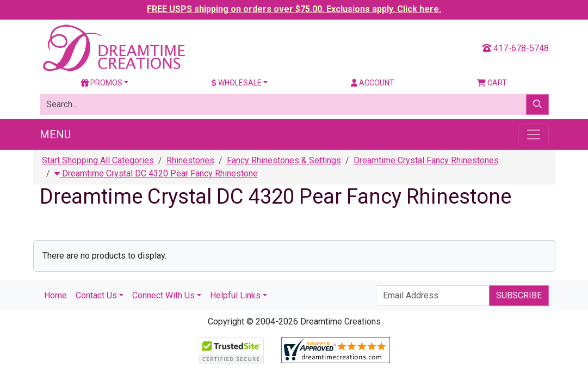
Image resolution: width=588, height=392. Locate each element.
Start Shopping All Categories (98, 160)
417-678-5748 (516, 48)
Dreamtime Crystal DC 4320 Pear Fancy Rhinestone (156, 173)
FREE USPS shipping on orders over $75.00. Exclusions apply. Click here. (294, 9)
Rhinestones (190, 160)
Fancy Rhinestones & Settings (284, 160)
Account (373, 83)
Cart (492, 83)
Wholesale (237, 83)
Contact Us (96, 295)
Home (55, 295)
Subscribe (519, 295)
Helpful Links (235, 295)
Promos (102, 83)
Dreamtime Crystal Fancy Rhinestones (426, 160)
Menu (55, 134)
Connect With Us (163, 295)
